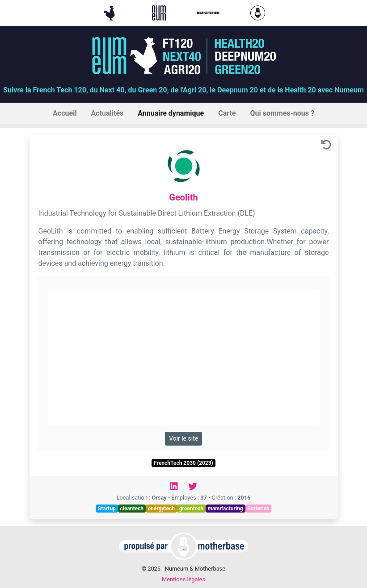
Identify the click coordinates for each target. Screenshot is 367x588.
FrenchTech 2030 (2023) (183, 463)
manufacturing (226, 509)
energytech (161, 509)
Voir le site (183, 438)
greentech (191, 509)
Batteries (258, 509)
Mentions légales (183, 579)
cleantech (132, 509)
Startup (107, 509)
